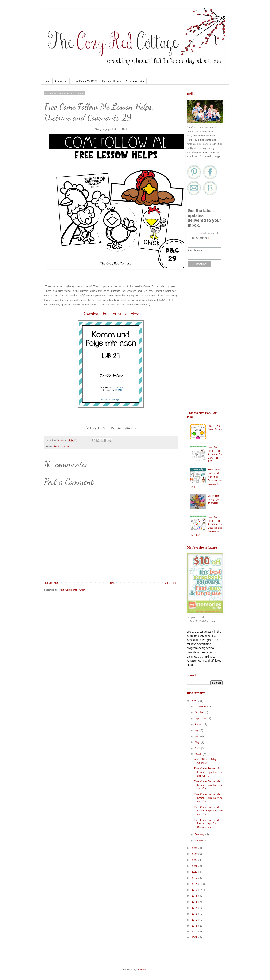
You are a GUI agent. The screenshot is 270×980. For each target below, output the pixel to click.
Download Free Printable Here (111, 314)
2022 (195, 860)
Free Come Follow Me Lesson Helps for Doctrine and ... (207, 824)
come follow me (62, 446)
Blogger (142, 970)
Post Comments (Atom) (73, 590)
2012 (195, 920)
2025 (195, 701)
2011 (195, 926)
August (199, 724)
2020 (195, 872)
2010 (195, 932)
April (198, 748)
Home (47, 81)
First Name (195, 250)
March (199, 754)
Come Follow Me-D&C (84, 81)
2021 (195, 866)
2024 (195, 848)
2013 (195, 914)
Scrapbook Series (135, 81)
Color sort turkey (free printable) (214, 499)
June (198, 736)
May (198, 742)
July (197, 730)
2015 (195, 902)
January (199, 840)
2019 (195, 878)
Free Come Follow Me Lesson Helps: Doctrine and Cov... (208, 772)
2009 (195, 937)
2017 (195, 890)
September (201, 718)
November (201, 706)
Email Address (198, 238)
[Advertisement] (205, 341)
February (200, 834)
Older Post (170, 583)
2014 (195, 908)
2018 (195, 884)
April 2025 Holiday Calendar (205, 761)
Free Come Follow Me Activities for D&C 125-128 (215, 454)
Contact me (61, 81)
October (200, 712)
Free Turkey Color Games (215, 428)
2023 (195, 854)
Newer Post (52, 583)
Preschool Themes (111, 81)
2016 (195, 896)
